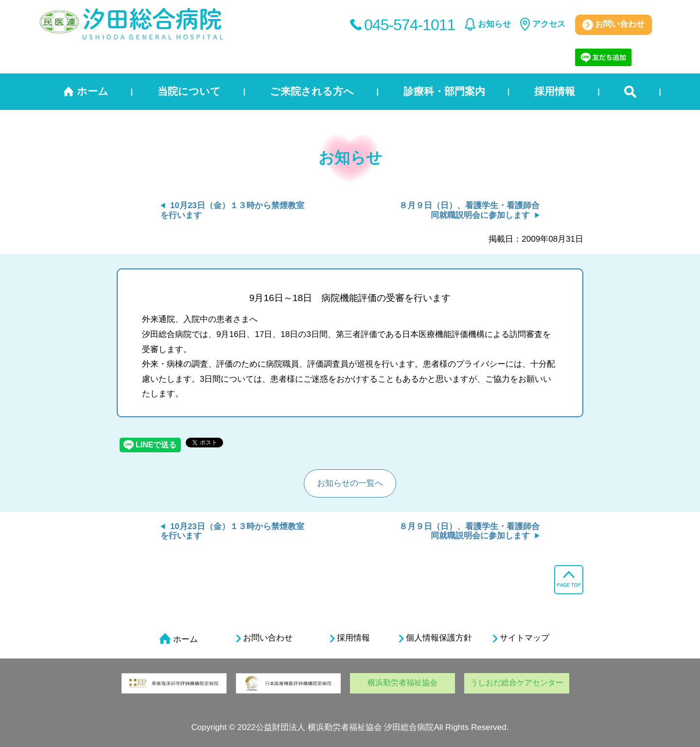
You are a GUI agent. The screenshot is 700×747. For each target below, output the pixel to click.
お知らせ (494, 24)
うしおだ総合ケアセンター (517, 683)
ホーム (93, 91)
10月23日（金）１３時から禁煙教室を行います (232, 531)
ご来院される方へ (312, 91)
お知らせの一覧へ (350, 483)
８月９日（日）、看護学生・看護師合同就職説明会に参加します (469, 210)
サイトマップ (521, 638)
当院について (189, 91)
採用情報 (555, 91)
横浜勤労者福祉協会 (402, 683)
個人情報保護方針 (436, 638)
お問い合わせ (614, 25)
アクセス (549, 24)
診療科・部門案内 (444, 91)
